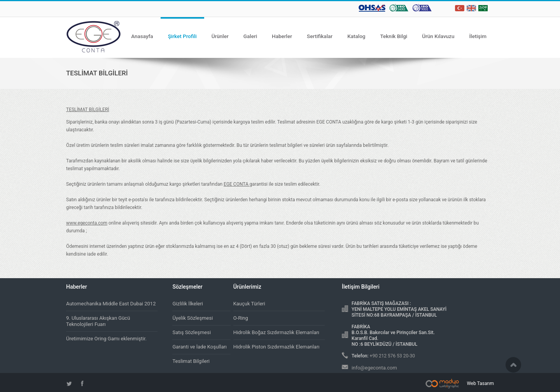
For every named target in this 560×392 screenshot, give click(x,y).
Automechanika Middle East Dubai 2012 (111, 304)
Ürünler (220, 36)
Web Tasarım (480, 383)
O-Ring (241, 318)
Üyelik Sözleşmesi (192, 318)
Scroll (513, 365)
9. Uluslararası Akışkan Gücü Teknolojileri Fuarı (98, 321)
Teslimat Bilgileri (191, 361)
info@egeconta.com (374, 368)
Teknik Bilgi (394, 36)
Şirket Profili (182, 36)
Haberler (282, 36)
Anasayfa (142, 36)
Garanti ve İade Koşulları (199, 347)
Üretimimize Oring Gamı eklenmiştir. (106, 339)
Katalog (356, 36)
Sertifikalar (320, 36)
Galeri (250, 36)
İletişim (478, 36)
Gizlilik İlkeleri (188, 304)
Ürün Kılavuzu (438, 36)
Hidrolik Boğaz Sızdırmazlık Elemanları (276, 332)
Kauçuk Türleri (249, 304)
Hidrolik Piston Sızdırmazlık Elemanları (276, 347)
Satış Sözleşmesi (192, 332)
